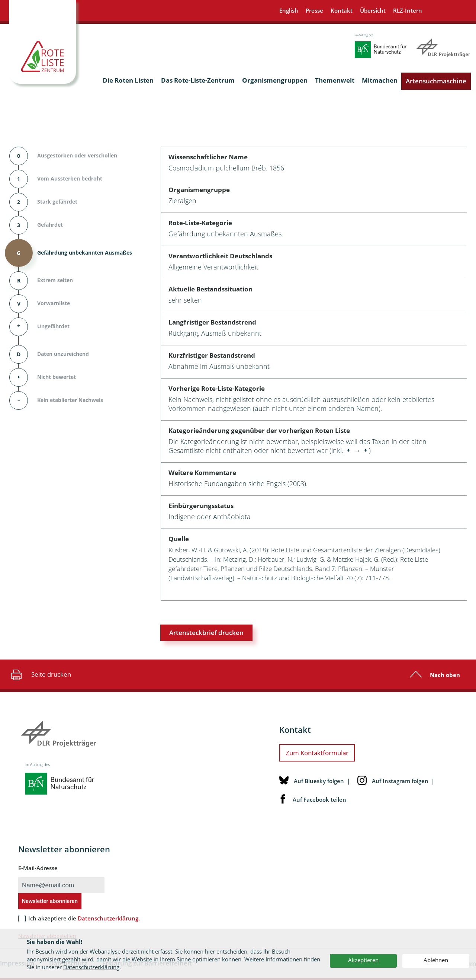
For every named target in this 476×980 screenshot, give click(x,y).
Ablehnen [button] (436, 960)
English (289, 10)
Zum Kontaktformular (317, 753)
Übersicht (373, 10)
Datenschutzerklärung (91, 967)
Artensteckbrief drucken (206, 633)
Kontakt (342, 10)
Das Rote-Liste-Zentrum (198, 80)
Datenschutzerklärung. (109, 918)
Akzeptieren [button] (363, 960)
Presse (314, 10)
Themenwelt (335, 80)
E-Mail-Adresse (38, 868)
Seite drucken (40, 674)
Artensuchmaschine (436, 81)
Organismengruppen (275, 80)
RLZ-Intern (408, 10)
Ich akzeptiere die (84, 918)
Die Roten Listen (128, 80)
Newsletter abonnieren (50, 901)
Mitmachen (380, 80)
